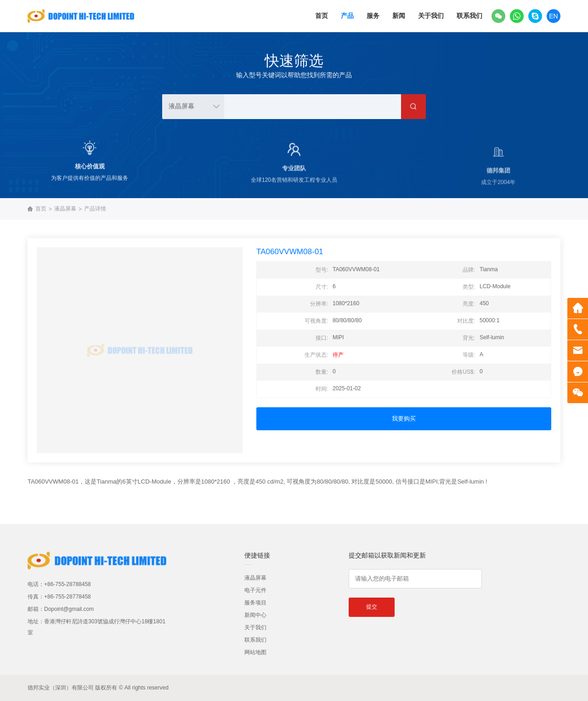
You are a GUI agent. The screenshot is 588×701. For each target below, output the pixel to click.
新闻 (399, 16)
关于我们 (431, 16)
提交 (372, 607)
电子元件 (255, 590)
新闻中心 (255, 615)
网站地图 (255, 652)
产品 (347, 16)
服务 (373, 16)
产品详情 (95, 209)
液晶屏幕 (65, 209)
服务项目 (255, 603)
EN (553, 16)
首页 (322, 16)
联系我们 (469, 16)
